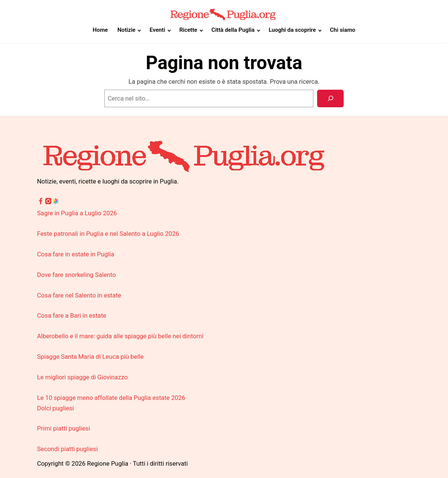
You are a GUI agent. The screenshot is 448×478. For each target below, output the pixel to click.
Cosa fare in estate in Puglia (76, 254)
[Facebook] (41, 203)
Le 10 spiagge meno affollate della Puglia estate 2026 (111, 398)
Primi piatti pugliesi (64, 428)
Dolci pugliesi (56, 408)
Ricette (188, 30)
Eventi (157, 30)
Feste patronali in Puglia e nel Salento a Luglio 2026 (108, 234)
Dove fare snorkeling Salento (76, 275)
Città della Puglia (233, 30)
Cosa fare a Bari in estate (72, 316)
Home (100, 30)
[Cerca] (330, 98)
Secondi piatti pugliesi (67, 449)
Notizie (126, 30)
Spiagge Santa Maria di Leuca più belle (90, 357)
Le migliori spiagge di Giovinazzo (82, 377)
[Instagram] (48, 203)
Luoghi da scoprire (292, 30)
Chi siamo (343, 30)
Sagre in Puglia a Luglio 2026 (77, 213)
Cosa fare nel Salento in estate (79, 295)
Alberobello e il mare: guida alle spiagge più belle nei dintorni (120, 336)
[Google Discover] (56, 203)
